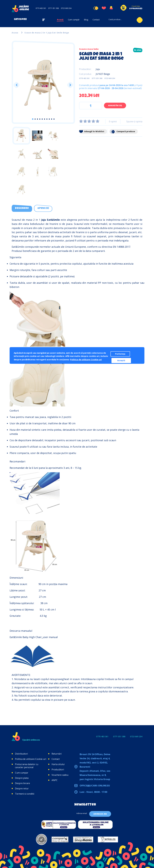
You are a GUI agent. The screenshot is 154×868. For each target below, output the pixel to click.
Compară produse (122, 131)
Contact (96, 20)
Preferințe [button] (120, 354)
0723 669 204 (66, 8)
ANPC (55, 780)
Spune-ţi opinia (134, 121)
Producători (58, 770)
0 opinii (113, 121)
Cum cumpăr (74, 20)
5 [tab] (42, 119)
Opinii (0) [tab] (43, 208)
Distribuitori (21, 754)
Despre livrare (22, 783)
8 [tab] (49, 119)
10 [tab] (54, 119)
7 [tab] (47, 119)
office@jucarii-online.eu (95, 786)
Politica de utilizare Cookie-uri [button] (86, 359)
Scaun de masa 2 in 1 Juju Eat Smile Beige (47, 33)
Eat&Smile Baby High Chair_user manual (34, 637)
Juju (98, 69)
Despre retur (22, 788)
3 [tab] (37, 119)
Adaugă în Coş (115, 105)
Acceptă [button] (121, 360)
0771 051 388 (54, 8)
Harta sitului (58, 764)
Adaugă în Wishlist (92, 131)
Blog (86, 20)
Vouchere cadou (60, 775)
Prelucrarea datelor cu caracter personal (27, 766)
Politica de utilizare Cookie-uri (31, 759)
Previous (16, 85)
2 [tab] (35, 119)
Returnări (57, 754)
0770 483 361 (41, 8)
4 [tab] (40, 119)
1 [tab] (33, 119)
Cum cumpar (22, 773)
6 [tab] (45, 119)
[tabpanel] (43, 85)
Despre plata (22, 778)
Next (70, 85)
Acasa (15, 33)
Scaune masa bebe (89, 49)
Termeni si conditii (25, 794)
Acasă (60, 20)
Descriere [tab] (22, 208)
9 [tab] (52, 119)
